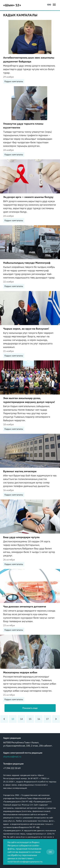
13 (13, 719)
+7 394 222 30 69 (12, 768)
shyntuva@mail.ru (12, 757)
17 (47, 719)
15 (30, 719)
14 (21, 719)
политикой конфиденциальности (25, 862)
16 (39, 719)
